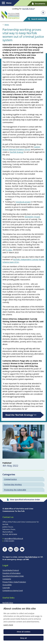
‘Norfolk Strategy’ (17, 152)
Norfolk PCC (10, 15)
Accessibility (7, 585)
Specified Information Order (13, 576)
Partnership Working (13, 484)
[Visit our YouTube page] (22, 549)
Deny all (23, 638)
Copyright (6, 588)
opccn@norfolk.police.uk (14, 538)
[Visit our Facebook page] (5, 549)
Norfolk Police (28, 9)
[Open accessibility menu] (43, 13)
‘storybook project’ (23, 202)
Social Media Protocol (11, 570)
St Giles (9, 250)
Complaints (7, 579)
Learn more (8, 625)
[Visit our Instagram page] (16, 549)
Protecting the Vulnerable (15, 490)
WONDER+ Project (32, 217)
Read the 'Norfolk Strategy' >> (21, 415)
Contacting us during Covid (13, 590)
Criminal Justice (10, 479)
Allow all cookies (23, 632)
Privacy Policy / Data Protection (14, 582)
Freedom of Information (12, 573)
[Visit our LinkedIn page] (11, 549)
